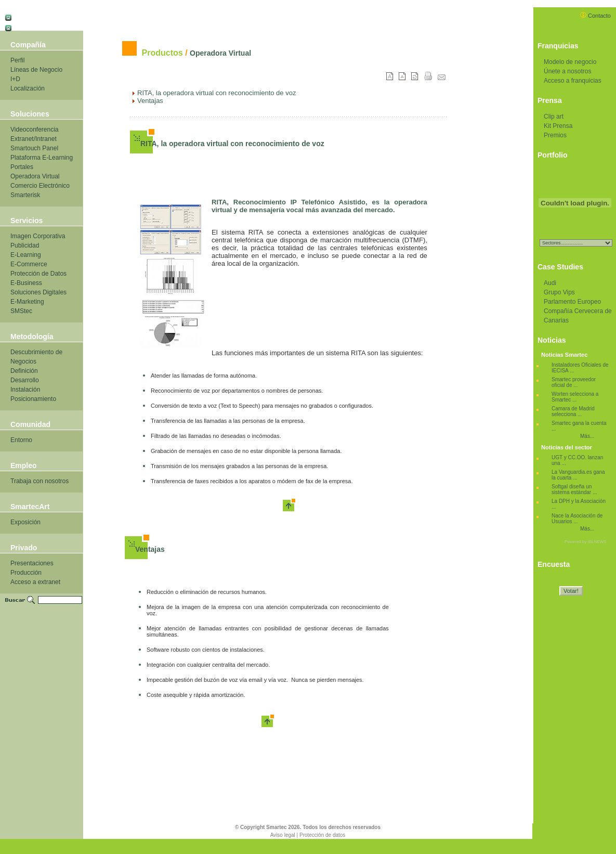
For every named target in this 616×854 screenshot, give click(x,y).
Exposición (25, 522)
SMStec (21, 311)
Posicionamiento (33, 399)
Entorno (21, 440)
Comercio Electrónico (40, 186)
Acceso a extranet (35, 582)
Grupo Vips (559, 292)
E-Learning (26, 255)
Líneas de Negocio (36, 70)
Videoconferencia (35, 130)
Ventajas (150, 549)
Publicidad (25, 245)
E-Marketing (27, 302)
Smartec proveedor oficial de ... (574, 382)
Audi (550, 283)
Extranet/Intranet (34, 139)
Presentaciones (32, 563)
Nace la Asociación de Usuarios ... (577, 519)
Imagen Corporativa (38, 236)
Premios (555, 135)
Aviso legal (283, 835)
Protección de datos (322, 835)
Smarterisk (25, 195)
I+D (15, 79)
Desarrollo (25, 380)
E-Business (26, 283)
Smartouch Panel (34, 148)
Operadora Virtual (35, 176)
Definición (24, 371)
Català (21, 26)
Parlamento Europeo (572, 302)
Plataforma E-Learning (42, 158)
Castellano (27, 16)
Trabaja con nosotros (40, 481)
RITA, (150, 144)
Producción (26, 573)
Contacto (595, 16)
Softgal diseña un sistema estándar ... (574, 489)
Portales (22, 167)
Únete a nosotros (567, 71)
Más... (587, 436)
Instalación (25, 390)
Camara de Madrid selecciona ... (573, 411)
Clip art (554, 117)
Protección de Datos (38, 274)
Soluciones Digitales (38, 292)
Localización (28, 88)
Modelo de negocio (570, 62)
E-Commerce (29, 264)
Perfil (17, 60)
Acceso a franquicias (573, 81)
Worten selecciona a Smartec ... (575, 397)
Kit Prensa (558, 126)
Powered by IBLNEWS (585, 542)
